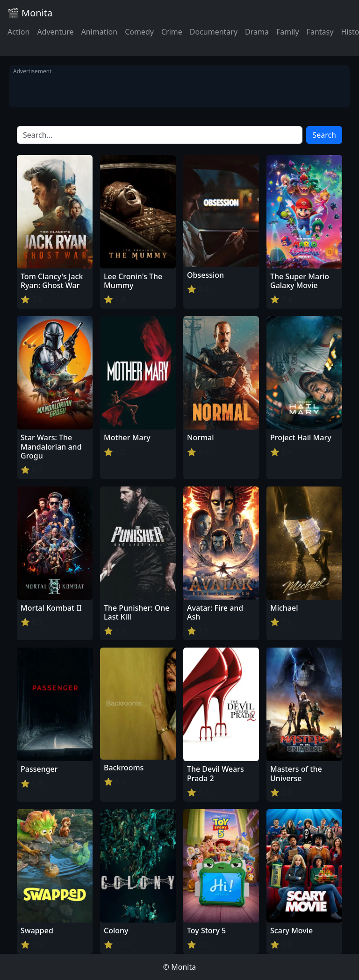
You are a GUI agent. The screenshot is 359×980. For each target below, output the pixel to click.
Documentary (214, 32)
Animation (99, 32)
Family (288, 32)
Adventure (55, 32)
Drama (257, 32)
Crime (172, 32)
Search (324, 135)
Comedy (139, 32)
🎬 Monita (30, 13)
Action (18, 32)
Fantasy (320, 32)
